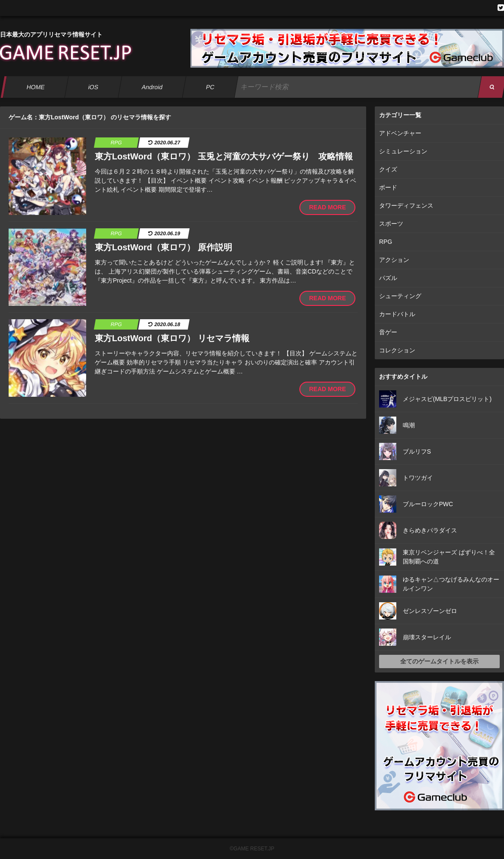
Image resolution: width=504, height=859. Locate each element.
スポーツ (391, 224)
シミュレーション (403, 151)
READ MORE (327, 207)
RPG (386, 242)
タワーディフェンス (406, 205)
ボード (388, 187)
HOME (36, 87)
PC (210, 87)
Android (152, 87)
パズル (388, 278)
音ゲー (388, 332)
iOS (93, 87)
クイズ (388, 169)
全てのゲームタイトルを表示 (439, 661)
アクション (394, 260)
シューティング (400, 296)
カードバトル (397, 314)
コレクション (397, 350)
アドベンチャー (400, 133)
